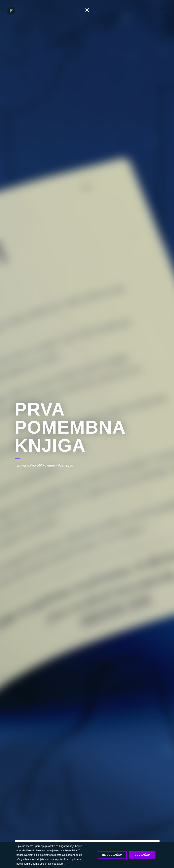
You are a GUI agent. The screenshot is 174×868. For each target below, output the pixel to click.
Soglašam (142, 855)
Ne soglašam (112, 855)
